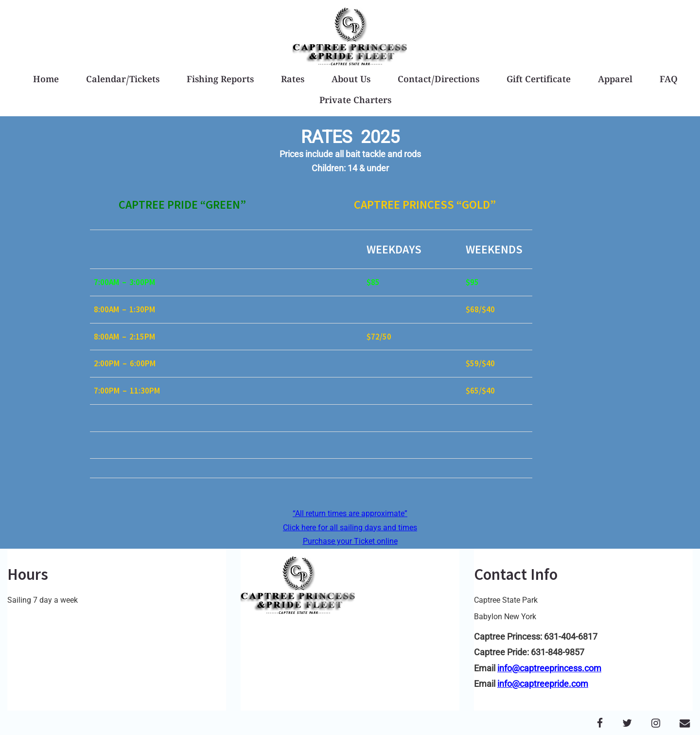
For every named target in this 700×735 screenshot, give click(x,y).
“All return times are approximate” (350, 513)
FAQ (669, 81)
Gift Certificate (539, 81)
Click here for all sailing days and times (350, 528)
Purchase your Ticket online (350, 541)
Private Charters (355, 101)
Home (46, 81)
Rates (293, 81)
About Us (351, 81)
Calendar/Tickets (123, 81)
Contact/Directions (438, 81)
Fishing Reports (220, 81)
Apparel (615, 81)
